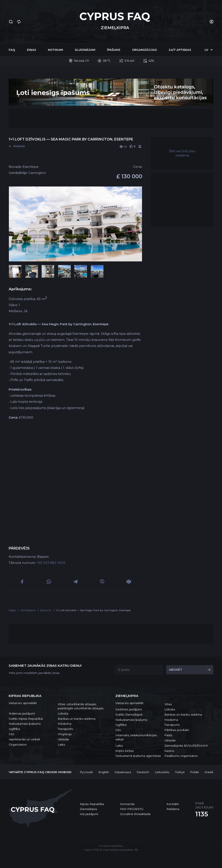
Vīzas (168, 704)
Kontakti (173, 804)
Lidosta (63, 713)
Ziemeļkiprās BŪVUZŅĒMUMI (186, 746)
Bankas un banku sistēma (77, 719)
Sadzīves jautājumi (129, 709)
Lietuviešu (162, 772)
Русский (86, 772)
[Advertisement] (111, 119)
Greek (209, 772)
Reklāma (173, 809)
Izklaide (63, 739)
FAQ (12, 50)
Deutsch (143, 772)
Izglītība (14, 729)
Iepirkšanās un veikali (24, 739)
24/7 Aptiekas (180, 50)
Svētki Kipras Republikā (26, 719)
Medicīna (64, 724)
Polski (194, 772)
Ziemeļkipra (88, 809)
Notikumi (55, 50)
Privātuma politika (111, 846)
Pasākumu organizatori (181, 756)
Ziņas (31, 50)
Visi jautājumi (89, 814)
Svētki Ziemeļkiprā (129, 715)
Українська (123, 772)
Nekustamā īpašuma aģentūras (138, 756)
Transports (65, 729)
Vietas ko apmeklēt (23, 703)
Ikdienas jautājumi (22, 713)
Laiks (61, 744)
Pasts (168, 735)
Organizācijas (144, 50)
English (104, 772)
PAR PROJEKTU (132, 809)
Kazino (169, 751)
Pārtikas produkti (177, 730)
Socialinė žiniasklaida (135, 814)
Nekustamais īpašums (25, 724)
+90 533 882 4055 (51, 563)
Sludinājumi (85, 50)
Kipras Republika (92, 804)
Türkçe (180, 772)
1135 (202, 814)
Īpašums (114, 50)
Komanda (127, 804)
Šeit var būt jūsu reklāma (182, 153)
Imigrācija (65, 734)
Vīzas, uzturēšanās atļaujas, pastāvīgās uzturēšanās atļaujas (81, 706)
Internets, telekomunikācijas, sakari (136, 737)
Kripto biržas (124, 751)
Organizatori (18, 744)
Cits (11, 734)
